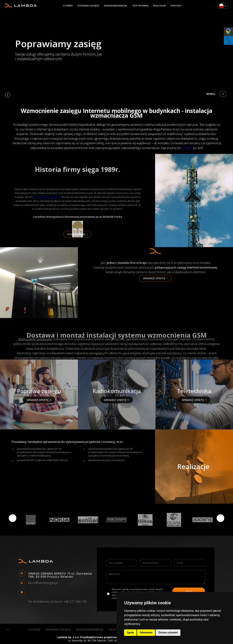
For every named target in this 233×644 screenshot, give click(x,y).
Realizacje (160, 6)
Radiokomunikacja (116, 6)
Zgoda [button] (130, 633)
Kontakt (176, 6)
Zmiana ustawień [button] (168, 633)
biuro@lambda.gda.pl (43, 583)
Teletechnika (140, 6)
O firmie (68, 6)
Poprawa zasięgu (88, 6)
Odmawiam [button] (146, 633)
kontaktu (187, 148)
